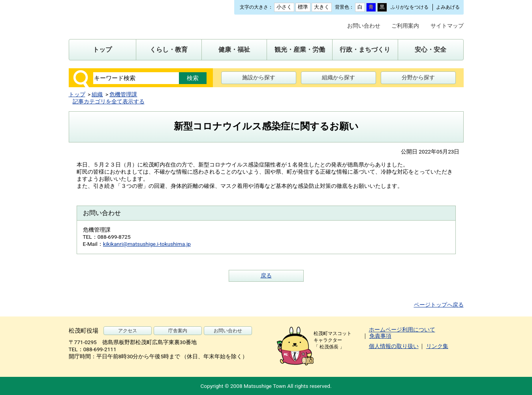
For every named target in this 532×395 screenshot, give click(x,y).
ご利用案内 (405, 26)
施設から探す (259, 77)
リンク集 (437, 346)
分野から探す (418, 77)
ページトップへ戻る (439, 305)
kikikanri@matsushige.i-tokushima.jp (147, 244)
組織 (97, 94)
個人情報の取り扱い (394, 346)
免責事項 (380, 336)
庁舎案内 (178, 331)
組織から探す (338, 77)
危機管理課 (123, 94)
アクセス (128, 331)
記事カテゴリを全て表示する (109, 101)
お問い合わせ (364, 26)
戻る (266, 275)
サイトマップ (447, 26)
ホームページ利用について (402, 329)
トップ (77, 94)
